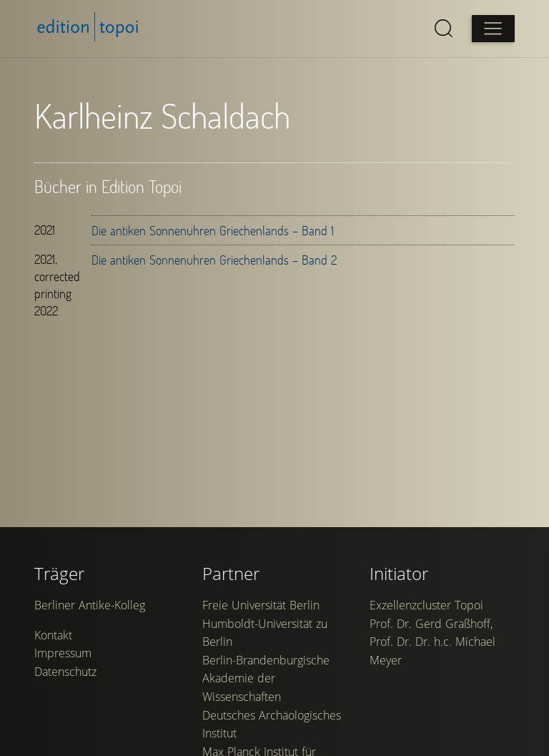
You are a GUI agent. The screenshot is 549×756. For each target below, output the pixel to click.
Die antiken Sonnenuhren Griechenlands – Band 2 (214, 260)
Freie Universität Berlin (261, 605)
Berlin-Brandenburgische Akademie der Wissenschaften (266, 678)
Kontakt (53, 635)
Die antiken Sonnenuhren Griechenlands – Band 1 (213, 230)
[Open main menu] (493, 29)
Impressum (63, 653)
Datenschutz (65, 672)
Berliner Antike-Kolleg (90, 605)
